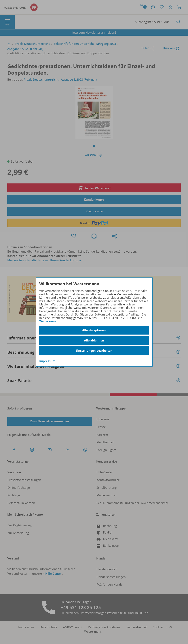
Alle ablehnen (94, 340)
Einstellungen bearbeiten (94, 351)
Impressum (47, 361)
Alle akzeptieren (94, 330)
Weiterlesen (48, 321)
